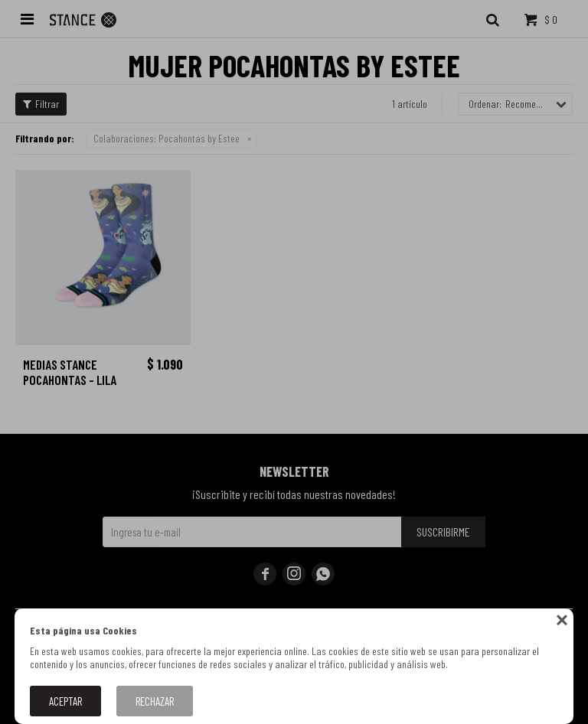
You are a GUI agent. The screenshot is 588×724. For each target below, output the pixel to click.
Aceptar (65, 701)
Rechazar (155, 701)
